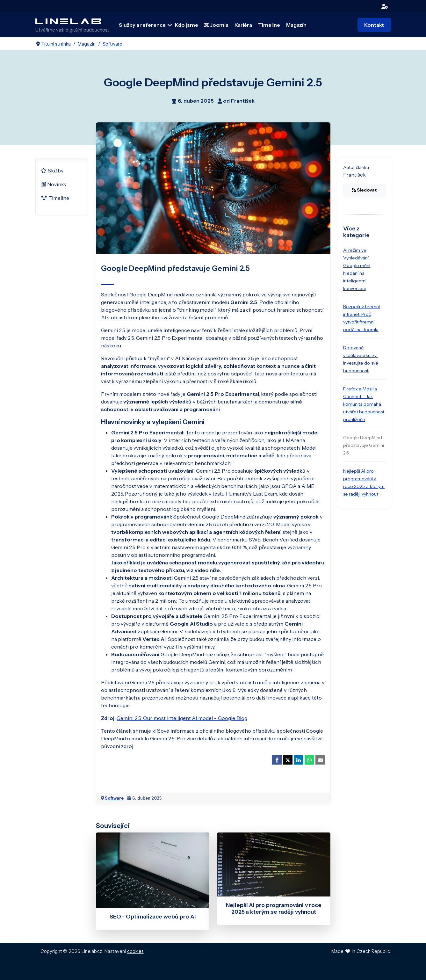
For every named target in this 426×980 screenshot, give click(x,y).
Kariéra (243, 25)
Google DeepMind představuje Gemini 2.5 (364, 445)
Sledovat (364, 189)
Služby (52, 170)
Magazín (296, 25)
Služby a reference (143, 25)
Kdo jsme (187, 25)
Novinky (54, 184)
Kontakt (374, 25)
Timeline (269, 25)
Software (114, 798)
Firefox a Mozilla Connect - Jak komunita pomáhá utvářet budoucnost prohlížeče (364, 403)
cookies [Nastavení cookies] (135, 951)
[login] (385, 6)
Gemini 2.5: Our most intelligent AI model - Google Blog (182, 717)
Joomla (216, 25)
